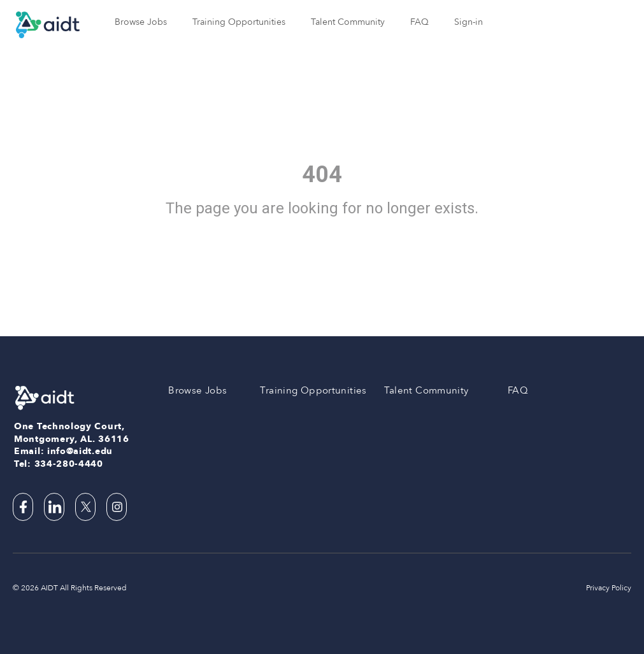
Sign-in (469, 22)
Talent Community (348, 22)
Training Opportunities (239, 22)
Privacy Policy (609, 588)
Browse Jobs (141, 22)
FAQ (419, 22)
